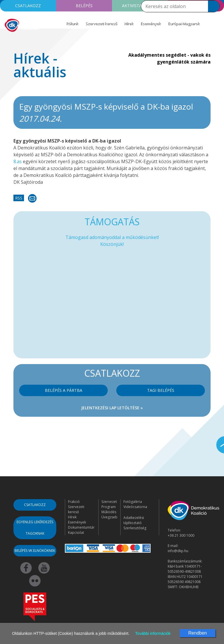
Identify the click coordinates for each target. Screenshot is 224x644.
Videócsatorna (135, 507)
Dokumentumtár (81, 527)
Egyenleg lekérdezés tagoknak (35, 528)
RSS (19, 198)
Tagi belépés (161, 390)
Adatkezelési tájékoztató (134, 520)
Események (151, 23)
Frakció (74, 502)
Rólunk (72, 23)
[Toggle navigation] (8, 41)
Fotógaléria (133, 502)
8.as (18, 161)
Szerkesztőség (135, 528)
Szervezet (109, 502)
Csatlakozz (28, 6)
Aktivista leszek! (140, 6)
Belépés (84, 6)
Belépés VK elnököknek (35, 551)
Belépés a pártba (64, 390)
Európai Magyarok (184, 23)
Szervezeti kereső (101, 23)
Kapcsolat (76, 533)
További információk (153, 633)
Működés (109, 512)
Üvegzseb (109, 517)
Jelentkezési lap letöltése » (112, 408)
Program (109, 507)
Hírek (129, 23)
